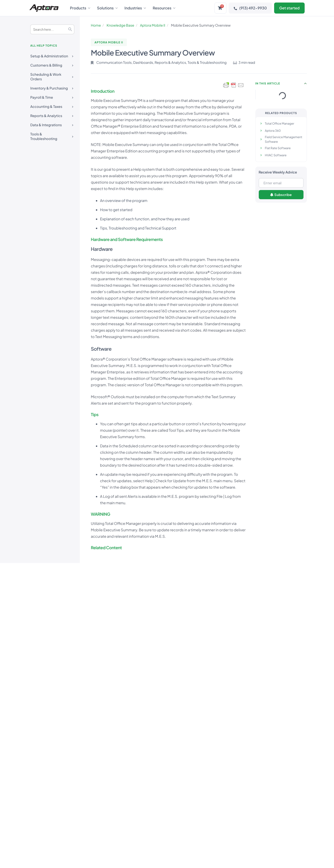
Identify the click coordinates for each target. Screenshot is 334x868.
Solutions (107, 8)
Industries (135, 8)
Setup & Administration (52, 53)
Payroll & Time (52, 95)
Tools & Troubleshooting (52, 133)
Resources (164, 8)
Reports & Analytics (52, 113)
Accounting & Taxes (52, 104)
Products (80, 8)
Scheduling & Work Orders (52, 74)
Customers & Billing (52, 63)
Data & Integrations (52, 122)
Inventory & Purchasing (52, 85)
